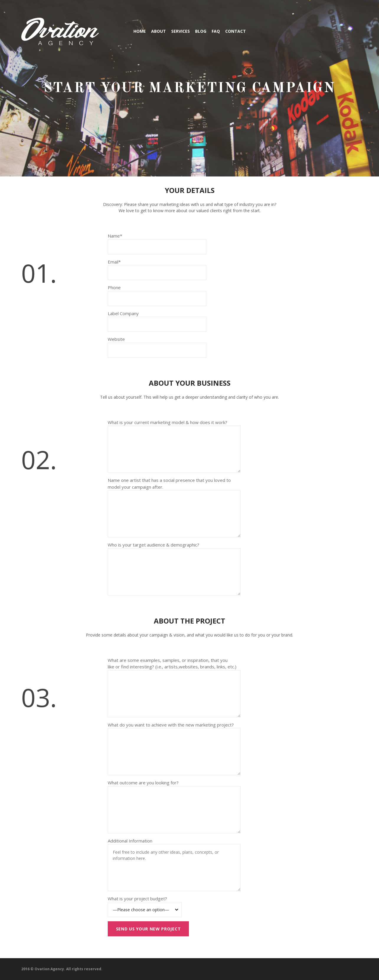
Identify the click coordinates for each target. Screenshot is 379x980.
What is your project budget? (137, 899)
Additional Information (130, 841)
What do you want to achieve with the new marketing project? (171, 725)
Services (180, 31)
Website (116, 339)
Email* (114, 262)
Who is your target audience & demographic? (153, 545)
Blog (201, 31)
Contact (236, 31)
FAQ (216, 31)
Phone (114, 287)
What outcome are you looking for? (143, 783)
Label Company (123, 313)
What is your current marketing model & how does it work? (168, 422)
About (159, 31)
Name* (115, 236)
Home (140, 31)
